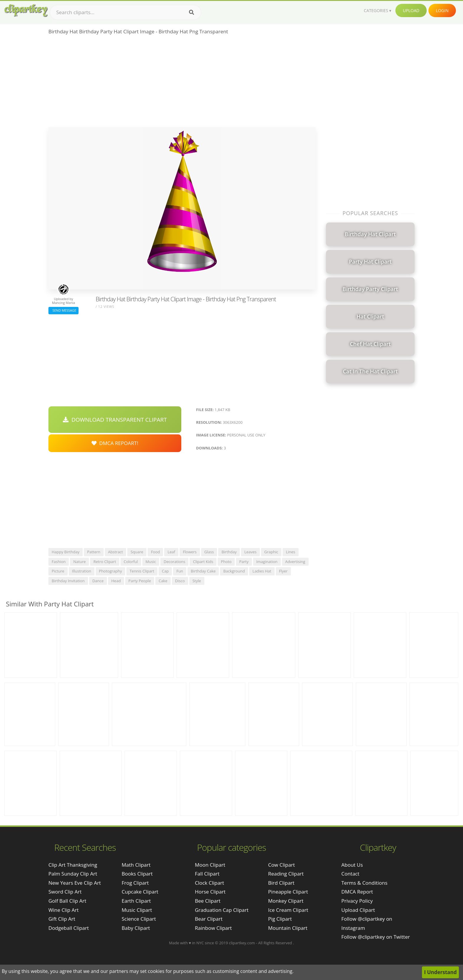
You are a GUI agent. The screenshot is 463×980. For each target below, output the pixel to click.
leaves (250, 552)
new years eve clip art (75, 883)
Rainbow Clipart (213, 928)
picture (58, 571)
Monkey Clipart (286, 901)
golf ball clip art (67, 901)
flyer (283, 571)
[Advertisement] (182, 83)
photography (110, 571)
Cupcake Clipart (140, 892)
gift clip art (62, 919)
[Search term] (125, 12)
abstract (115, 552)
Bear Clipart (209, 919)
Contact (350, 874)
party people (140, 581)
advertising (295, 562)
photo (226, 562)
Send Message (63, 310)
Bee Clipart (208, 901)
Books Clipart (137, 874)
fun (180, 571)
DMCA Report (357, 892)
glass (209, 552)
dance (98, 581)
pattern (94, 552)
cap (165, 571)
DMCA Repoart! (115, 443)
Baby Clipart (136, 928)
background (234, 571)
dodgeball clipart (69, 928)
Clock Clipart (210, 883)
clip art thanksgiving (73, 865)
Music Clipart (137, 910)
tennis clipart (142, 571)
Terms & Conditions (364, 883)
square (137, 552)
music (151, 562)
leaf (171, 552)
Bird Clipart (281, 883)
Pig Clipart (280, 919)
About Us (352, 865)
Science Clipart (139, 919)
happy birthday (66, 552)
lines (291, 552)
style (197, 581)
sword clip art (65, 892)
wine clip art (63, 910)
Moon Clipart (210, 865)
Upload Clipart (358, 910)
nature (79, 562)
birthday (229, 552)
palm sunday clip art (73, 874)
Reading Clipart (286, 874)
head (116, 581)
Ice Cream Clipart (288, 910)
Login (442, 10)
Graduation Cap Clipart (222, 910)
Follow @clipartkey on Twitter (376, 937)
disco (180, 581)
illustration (82, 571)
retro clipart (105, 562)
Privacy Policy (357, 901)
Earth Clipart (136, 901)
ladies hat (262, 571)
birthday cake (203, 571)
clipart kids (203, 562)
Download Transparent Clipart (115, 420)
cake (163, 581)
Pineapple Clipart (288, 892)
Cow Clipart (282, 865)
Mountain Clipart (288, 928)
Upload (411, 10)
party (244, 562)
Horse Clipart (210, 892)
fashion (59, 562)
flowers (190, 552)
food (155, 552)
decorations (174, 562)
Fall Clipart (207, 874)
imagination (267, 562)
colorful (131, 562)
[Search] (191, 12)
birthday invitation (68, 581)
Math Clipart (136, 865)
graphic (271, 552)
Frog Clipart (135, 883)
